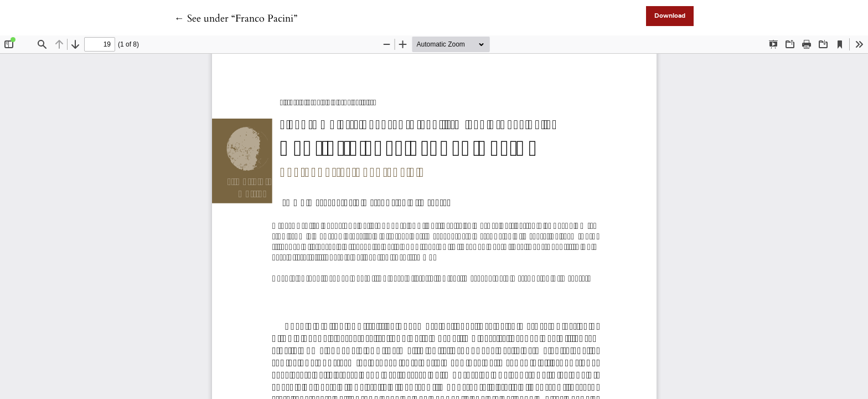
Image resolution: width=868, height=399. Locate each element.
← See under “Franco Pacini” (236, 19)
